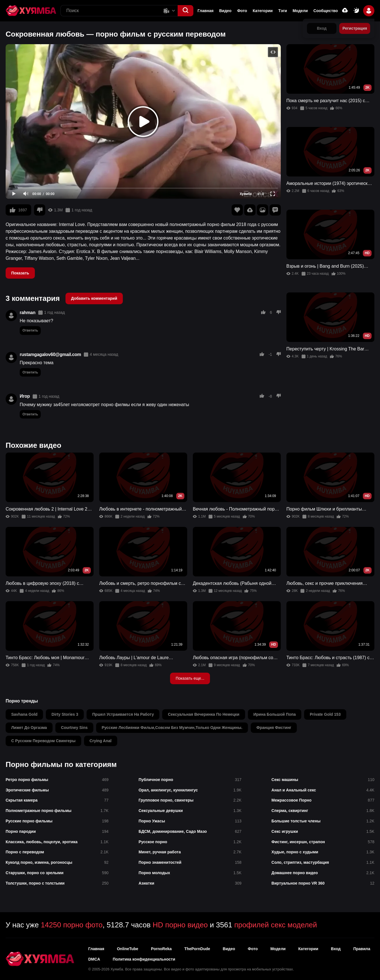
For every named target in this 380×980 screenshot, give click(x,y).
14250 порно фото (72, 925)
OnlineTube (128, 949)
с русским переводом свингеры (43, 741)
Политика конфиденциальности (144, 959)
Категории (263, 11)
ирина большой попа (275, 714)
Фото (242, 11)
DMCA (94, 959)
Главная (206, 11)
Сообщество (326, 11)
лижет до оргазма (29, 728)
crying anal (101, 741)
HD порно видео (180, 925)
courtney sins (74, 728)
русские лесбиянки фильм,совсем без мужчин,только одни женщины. (172, 728)
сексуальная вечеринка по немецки (203, 714)
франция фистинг (274, 728)
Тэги (283, 11)
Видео (225, 11)
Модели (300, 11)
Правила (362, 949)
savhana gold (24, 714)
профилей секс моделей (275, 925)
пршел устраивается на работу (123, 714)
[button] (186, 11)
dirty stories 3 (65, 714)
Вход (336, 949)
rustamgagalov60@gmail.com (50, 354)
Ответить (30, 330)
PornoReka (161, 949)
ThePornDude (197, 949)
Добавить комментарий (94, 298)
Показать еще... (190, 678)
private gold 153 (325, 714)
